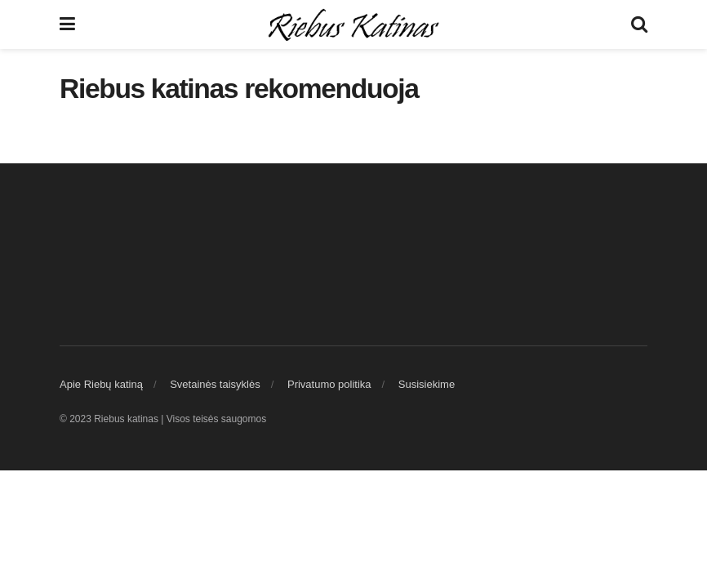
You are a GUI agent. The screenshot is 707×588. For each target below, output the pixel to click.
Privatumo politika (329, 384)
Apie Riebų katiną (101, 384)
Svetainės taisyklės (215, 384)
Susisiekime (427, 384)
